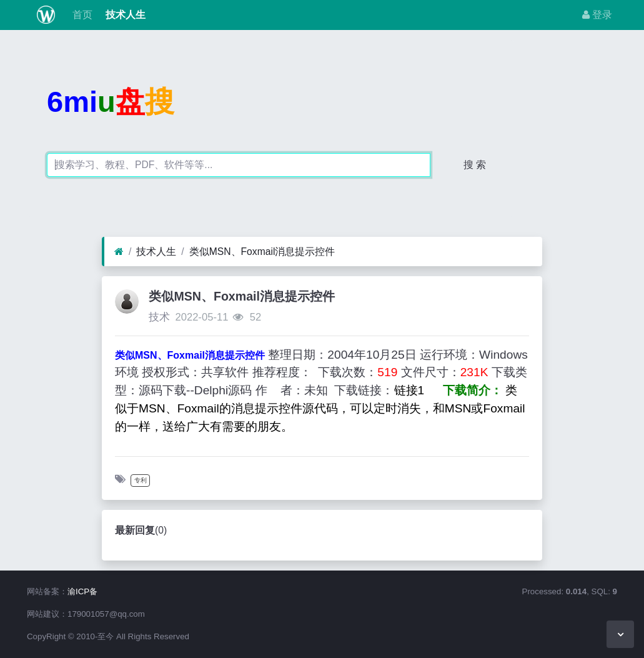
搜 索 (475, 165)
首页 (81, 15)
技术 (159, 317)
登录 (597, 15)
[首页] (119, 252)
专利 (141, 480)
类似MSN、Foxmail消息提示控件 (262, 252)
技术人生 (124, 15)
